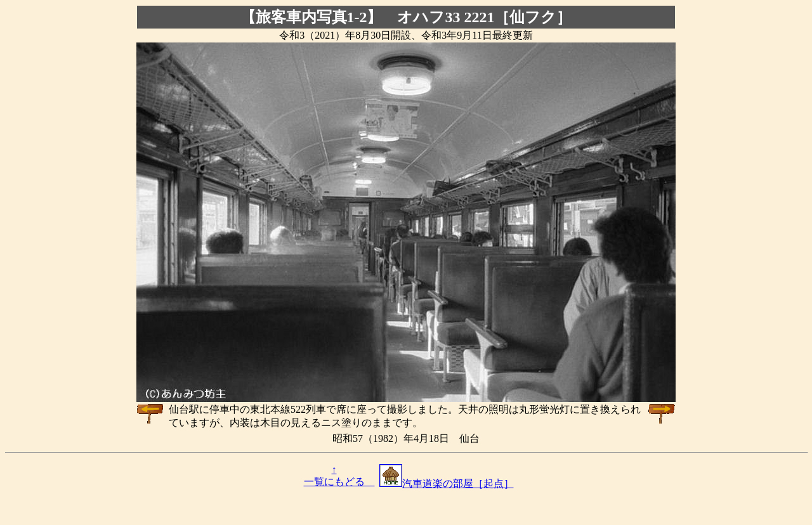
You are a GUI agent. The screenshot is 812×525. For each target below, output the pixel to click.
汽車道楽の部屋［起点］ (447, 483)
